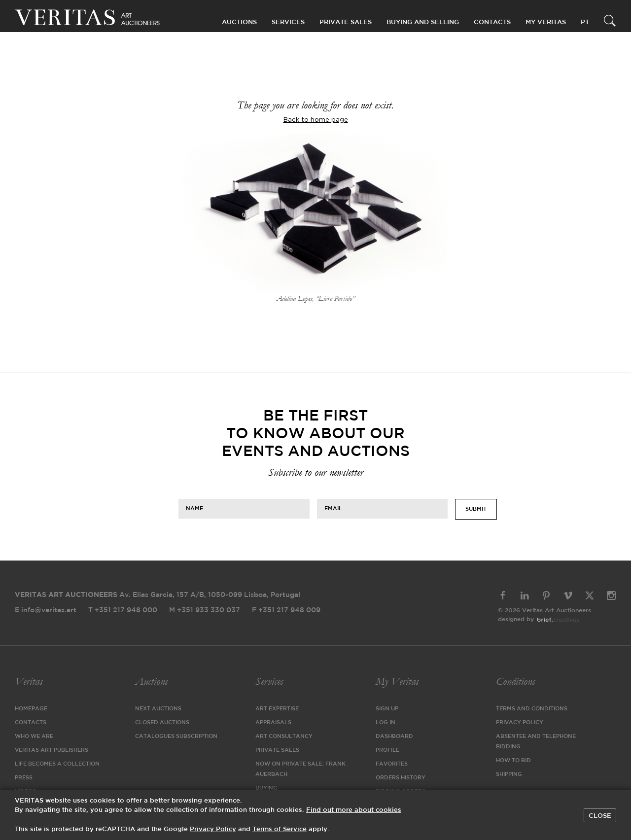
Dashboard (394, 736)
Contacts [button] (492, 22)
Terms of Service (280, 829)
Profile (387, 750)
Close (600, 816)
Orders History (401, 778)
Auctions (151, 682)
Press (24, 778)
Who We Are (34, 736)
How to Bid (513, 761)
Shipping (509, 774)
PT (585, 22)
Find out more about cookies (354, 810)
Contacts (31, 723)
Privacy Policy (520, 723)
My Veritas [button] (546, 22)
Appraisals (273, 723)
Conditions (515, 682)
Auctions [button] (239, 22)
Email (333, 509)
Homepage (31, 709)
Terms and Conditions (532, 709)
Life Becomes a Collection (57, 764)
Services (269, 682)
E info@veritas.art (46, 610)
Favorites (392, 764)
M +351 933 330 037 (205, 610)
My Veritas (397, 682)
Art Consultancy (284, 736)
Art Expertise (277, 709)
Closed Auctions (162, 723)
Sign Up (387, 709)
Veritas (29, 682)
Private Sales (346, 22)
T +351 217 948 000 (123, 610)
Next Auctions (158, 709)
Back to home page (316, 120)
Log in (386, 723)
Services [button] (288, 22)
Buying (266, 788)
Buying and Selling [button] (423, 22)
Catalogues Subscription (176, 736)
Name (194, 509)
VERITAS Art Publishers (52, 750)
